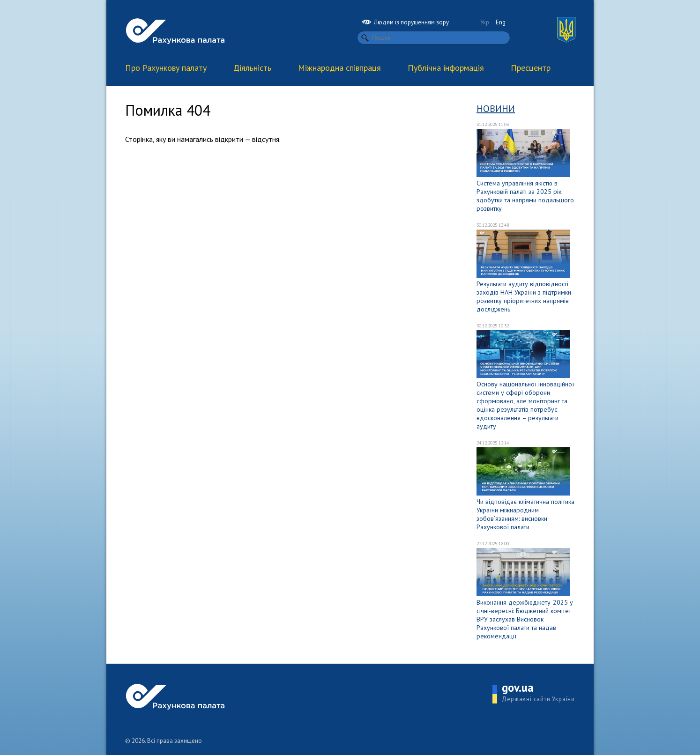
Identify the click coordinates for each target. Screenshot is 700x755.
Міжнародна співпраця (339, 68)
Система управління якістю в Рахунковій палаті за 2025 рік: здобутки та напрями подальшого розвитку (525, 196)
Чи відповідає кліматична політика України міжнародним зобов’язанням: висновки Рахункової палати (525, 514)
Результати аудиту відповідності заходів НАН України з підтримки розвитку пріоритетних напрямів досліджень (524, 296)
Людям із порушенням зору (405, 22)
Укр (485, 22)
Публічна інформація (446, 68)
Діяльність (252, 68)
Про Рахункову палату (166, 68)
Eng (501, 22)
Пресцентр (531, 68)
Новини (496, 109)
